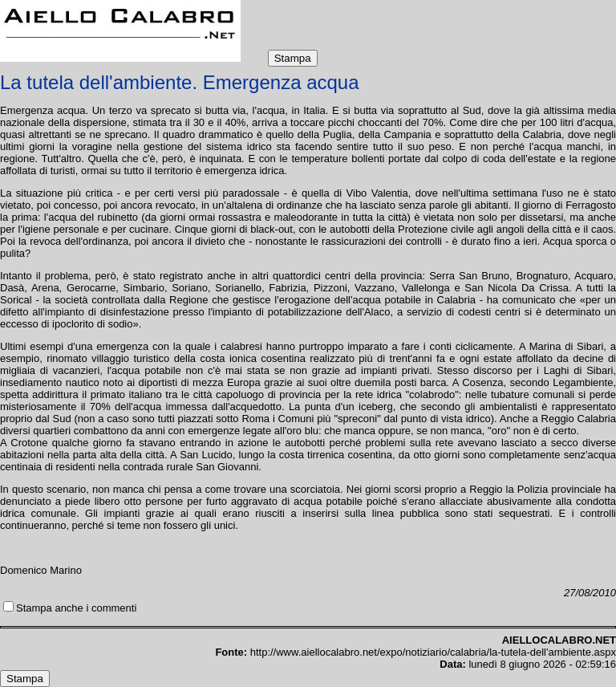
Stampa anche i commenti (76, 608)
